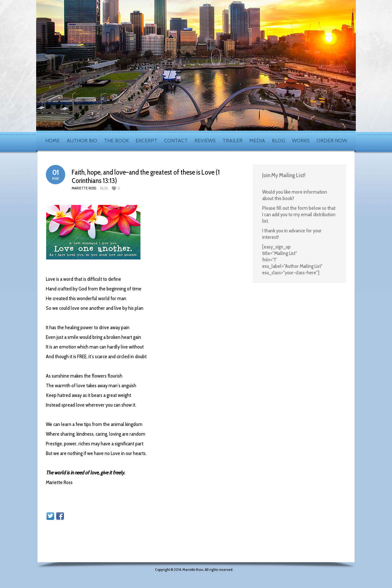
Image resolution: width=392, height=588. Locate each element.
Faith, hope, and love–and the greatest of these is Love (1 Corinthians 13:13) (146, 176)
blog (104, 188)
